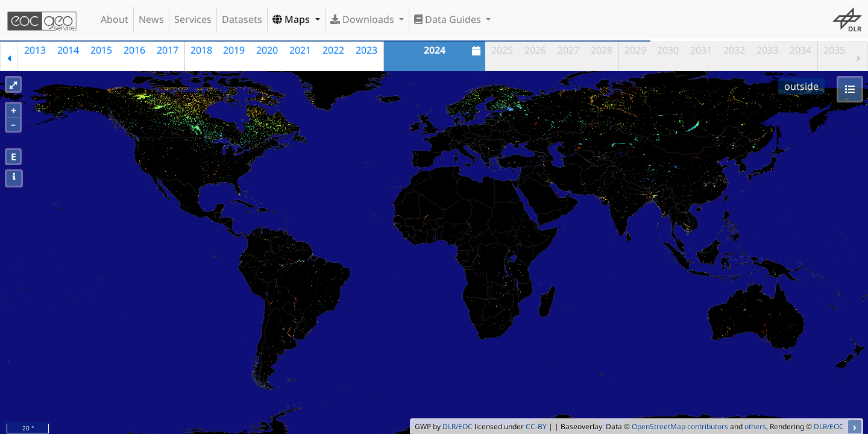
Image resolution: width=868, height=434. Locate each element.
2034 (800, 50)
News (151, 19)
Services (193, 19)
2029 (635, 50)
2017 (168, 50)
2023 (366, 50)
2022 (333, 50)
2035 (834, 50)
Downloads (363, 19)
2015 (101, 50)
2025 (502, 50)
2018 (201, 50)
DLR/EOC (458, 426)
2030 (668, 50)
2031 (701, 50)
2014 (68, 50)
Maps (292, 19)
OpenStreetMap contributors (680, 426)
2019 (234, 50)
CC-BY (536, 426)
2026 (535, 50)
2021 (300, 50)
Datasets (242, 19)
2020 (267, 50)
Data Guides (449, 19)
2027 (568, 50)
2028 (602, 50)
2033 (767, 50)
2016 (134, 50)
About (115, 19)
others (755, 426)
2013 (35, 50)
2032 (734, 50)
